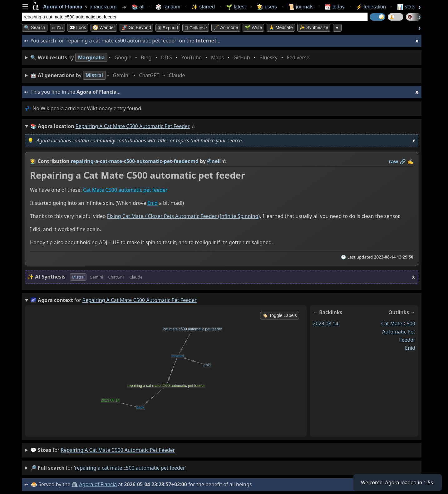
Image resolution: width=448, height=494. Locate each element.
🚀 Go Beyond (136, 27)
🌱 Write (253, 27)
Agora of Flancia (98, 484)
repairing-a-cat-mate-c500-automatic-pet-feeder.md (135, 161)
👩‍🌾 (33, 161)
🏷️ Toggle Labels (280, 315)
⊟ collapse (196, 28)
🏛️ (75, 484)
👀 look (78, 27)
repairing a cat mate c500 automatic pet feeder (118, 450)
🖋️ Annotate (226, 27)
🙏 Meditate (281, 27)
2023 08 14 (326, 323)
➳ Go (57, 28)
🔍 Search (35, 27)
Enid (153, 203)
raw (394, 161)
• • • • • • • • (171, 58)
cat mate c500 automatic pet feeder (398, 331)
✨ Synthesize (314, 27)
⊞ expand (168, 28)
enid (410, 348)
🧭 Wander (104, 27)
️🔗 (403, 161)
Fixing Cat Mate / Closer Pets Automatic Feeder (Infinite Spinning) (183, 216)
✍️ (410, 161)
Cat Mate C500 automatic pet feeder (125, 190)
